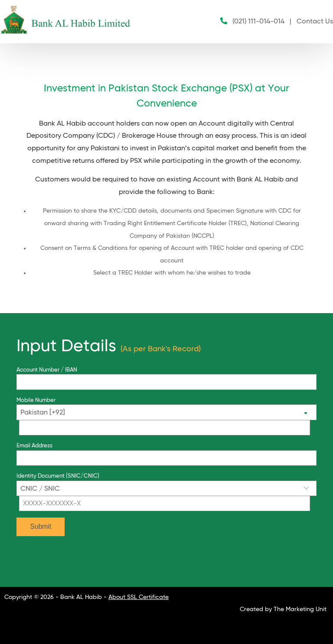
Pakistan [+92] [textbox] (43, 413)
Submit (41, 526)
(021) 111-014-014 (258, 22)
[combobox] (166, 412)
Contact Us (315, 22)
